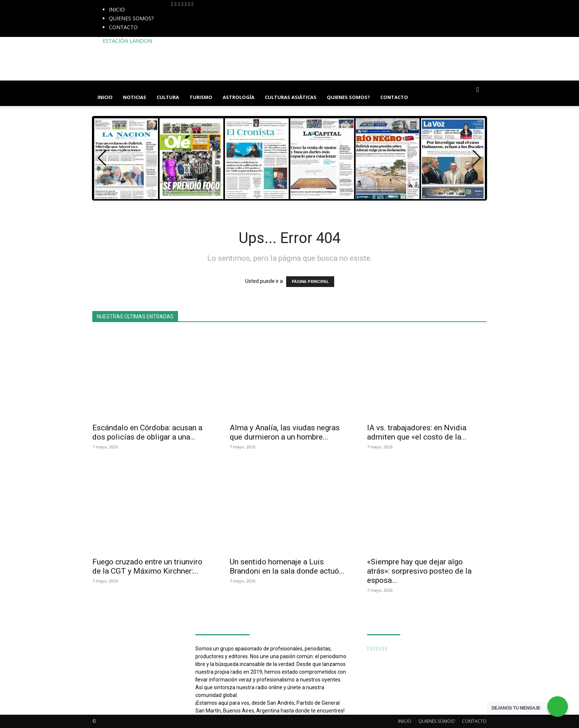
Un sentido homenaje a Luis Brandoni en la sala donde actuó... (287, 566)
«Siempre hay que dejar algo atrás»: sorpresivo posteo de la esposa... (419, 571)
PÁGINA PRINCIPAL (310, 282)
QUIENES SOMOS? (131, 18)
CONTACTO (123, 27)
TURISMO (201, 97)
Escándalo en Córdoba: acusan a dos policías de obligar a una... (147, 432)
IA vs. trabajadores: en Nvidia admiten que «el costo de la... (417, 432)
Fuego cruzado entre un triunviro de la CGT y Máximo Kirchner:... (147, 566)
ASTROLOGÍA (239, 97)
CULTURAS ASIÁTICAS (291, 97)
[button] (478, 90)
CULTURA (168, 97)
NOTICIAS (135, 97)
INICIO (117, 9)
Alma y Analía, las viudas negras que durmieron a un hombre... (285, 432)
